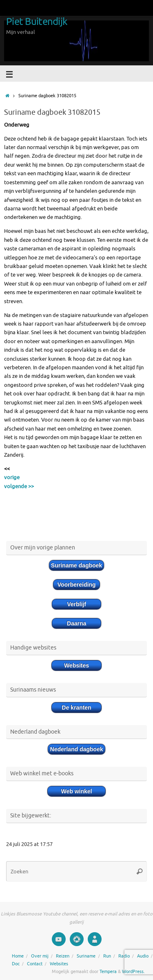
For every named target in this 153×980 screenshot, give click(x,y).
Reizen (63, 956)
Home (18, 956)
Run (107, 956)
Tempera (108, 971)
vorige (12, 478)
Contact (35, 964)
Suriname (86, 956)
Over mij (40, 956)
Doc (16, 964)
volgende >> (19, 487)
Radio (124, 956)
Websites (59, 964)
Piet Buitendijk (37, 22)
